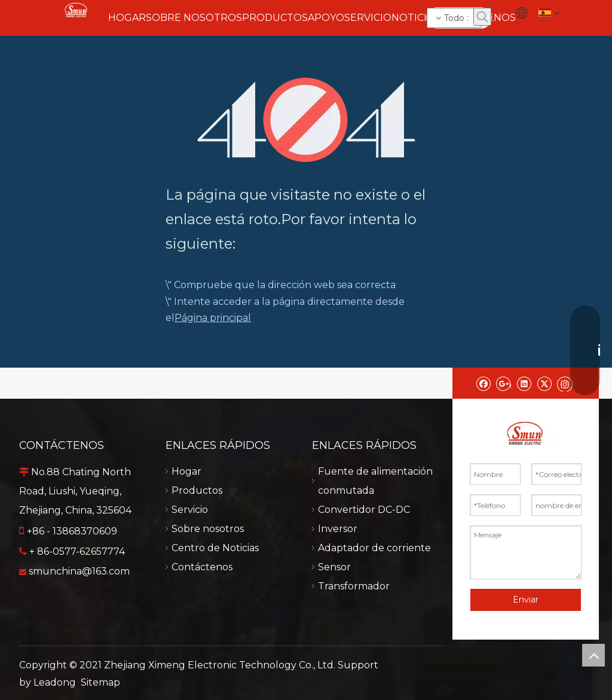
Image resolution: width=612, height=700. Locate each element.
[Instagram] (565, 383)
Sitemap (100, 682)
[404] (306, 120)
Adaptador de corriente (374, 548)
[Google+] (504, 383)
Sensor (334, 567)
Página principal (213, 318)
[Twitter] (544, 383)
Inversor (338, 529)
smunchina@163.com (79, 571)
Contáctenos (202, 567)
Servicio (190, 510)
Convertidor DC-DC (364, 510)
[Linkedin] (524, 383)
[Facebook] (483, 383)
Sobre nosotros (208, 529)
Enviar (526, 600)
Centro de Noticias (215, 548)
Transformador (354, 586)
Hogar (186, 471)
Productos (197, 490)
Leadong (55, 682)
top (593, 655)
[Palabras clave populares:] (482, 17)
